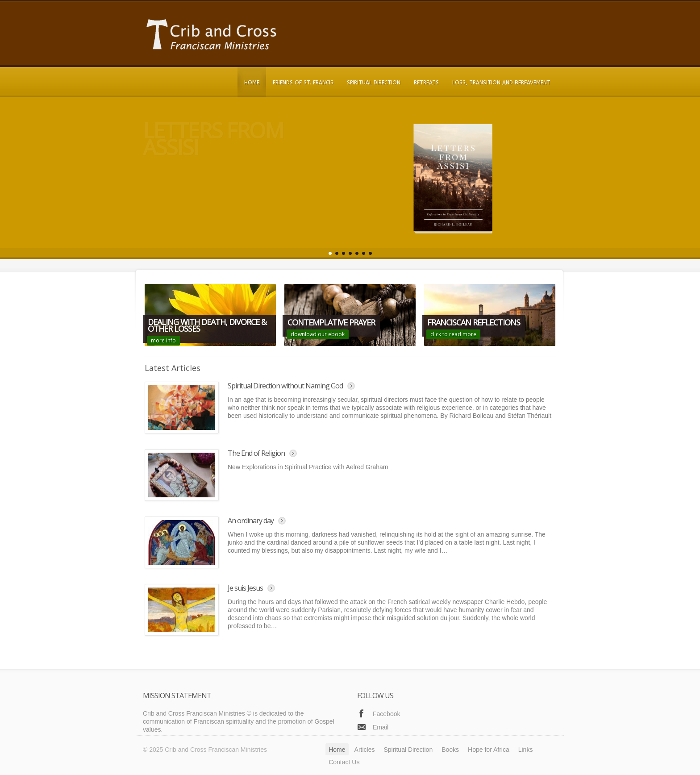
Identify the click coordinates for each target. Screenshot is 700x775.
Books (450, 750)
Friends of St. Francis (303, 83)
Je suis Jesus (245, 588)
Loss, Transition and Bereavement (501, 83)
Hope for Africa (489, 750)
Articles (365, 750)
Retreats (426, 83)
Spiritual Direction (374, 83)
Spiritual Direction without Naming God (285, 386)
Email (381, 727)
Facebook (386, 714)
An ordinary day (251, 521)
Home (252, 83)
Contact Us (344, 762)
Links (526, 750)
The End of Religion (256, 453)
